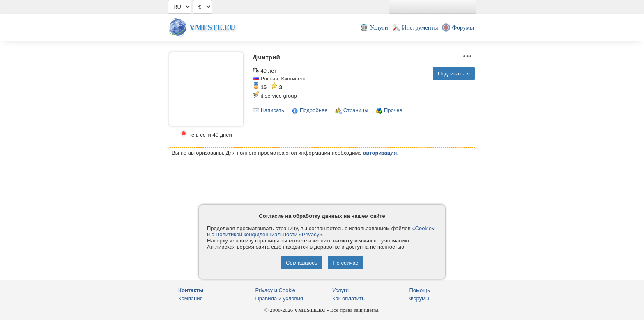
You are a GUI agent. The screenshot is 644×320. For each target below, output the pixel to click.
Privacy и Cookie (276, 290)
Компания (191, 298)
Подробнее (314, 110)
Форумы (420, 298)
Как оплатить (348, 298)
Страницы (356, 110)
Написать (273, 110)
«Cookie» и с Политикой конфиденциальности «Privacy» (321, 231)
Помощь (420, 290)
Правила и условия (279, 298)
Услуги (340, 290)
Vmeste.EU (212, 27)
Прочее (393, 110)
